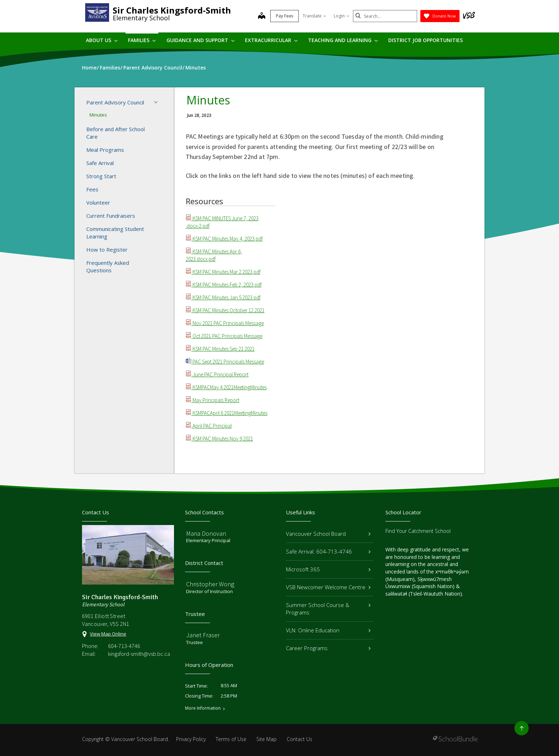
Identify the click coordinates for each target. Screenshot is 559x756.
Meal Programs (105, 150)
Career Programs (328, 648)
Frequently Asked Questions (108, 266)
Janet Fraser (203, 635)
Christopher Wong (210, 584)
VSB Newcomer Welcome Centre (328, 587)
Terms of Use (231, 739)
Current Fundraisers (111, 216)
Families (142, 40)
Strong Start (101, 176)
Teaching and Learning (343, 40)
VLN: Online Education (328, 630)
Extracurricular (271, 40)
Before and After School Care (116, 133)
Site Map (266, 739)
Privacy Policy (191, 739)
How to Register (107, 250)
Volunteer (98, 202)
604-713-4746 (124, 646)
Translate (314, 16)
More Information (203, 708)
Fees (92, 189)
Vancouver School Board (328, 534)
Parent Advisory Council (124, 102)
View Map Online (108, 634)
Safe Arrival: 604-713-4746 (328, 551)
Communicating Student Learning (115, 233)
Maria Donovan (206, 533)
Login (342, 16)
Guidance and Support (201, 40)
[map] (262, 16)
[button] (158, 102)
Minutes (98, 115)
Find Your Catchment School (418, 531)
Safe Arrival (100, 163)
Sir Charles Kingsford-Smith (172, 10)
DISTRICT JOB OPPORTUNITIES (425, 40)
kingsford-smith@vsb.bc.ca (139, 654)
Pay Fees (285, 16)
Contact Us (299, 739)
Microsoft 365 (328, 569)
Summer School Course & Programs (328, 609)
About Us (102, 40)
